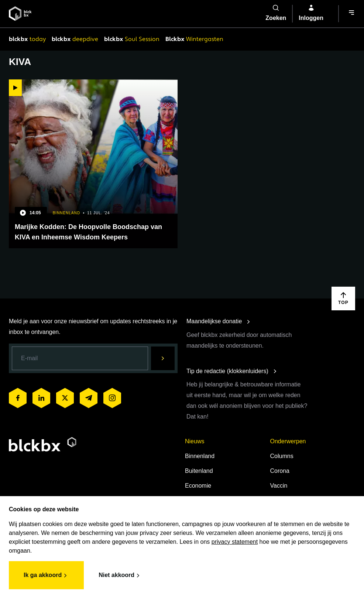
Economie (198, 486)
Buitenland (199, 471)
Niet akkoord (120, 576)
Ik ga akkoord (46, 576)
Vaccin (279, 486)
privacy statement (235, 542)
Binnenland (200, 456)
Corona (280, 471)
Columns (282, 456)
